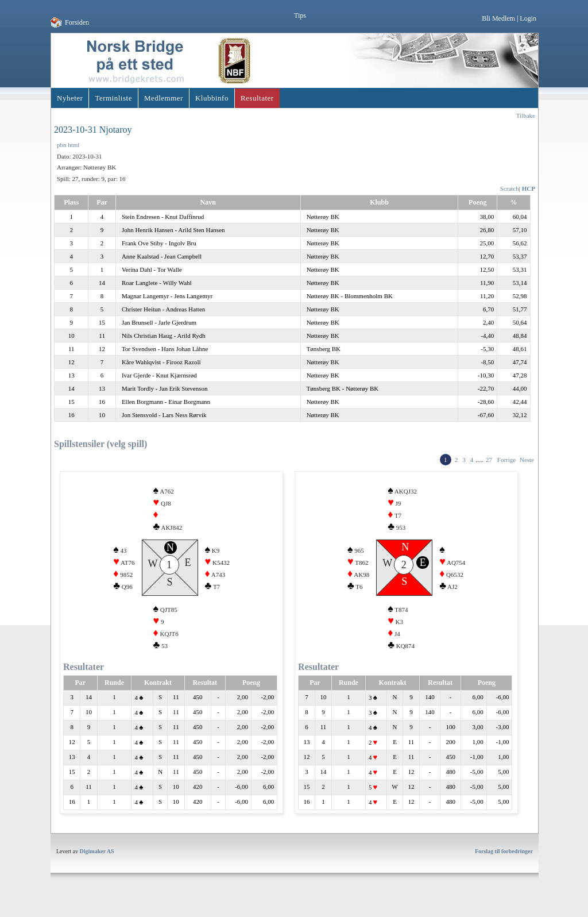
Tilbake (526, 115)
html (73, 145)
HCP (529, 188)
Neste (527, 460)
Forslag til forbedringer (504, 865)
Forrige (506, 460)
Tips (300, 16)
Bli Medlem (498, 18)
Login (528, 18)
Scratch (510, 188)
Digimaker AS (97, 865)
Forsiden (77, 22)
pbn (62, 145)
